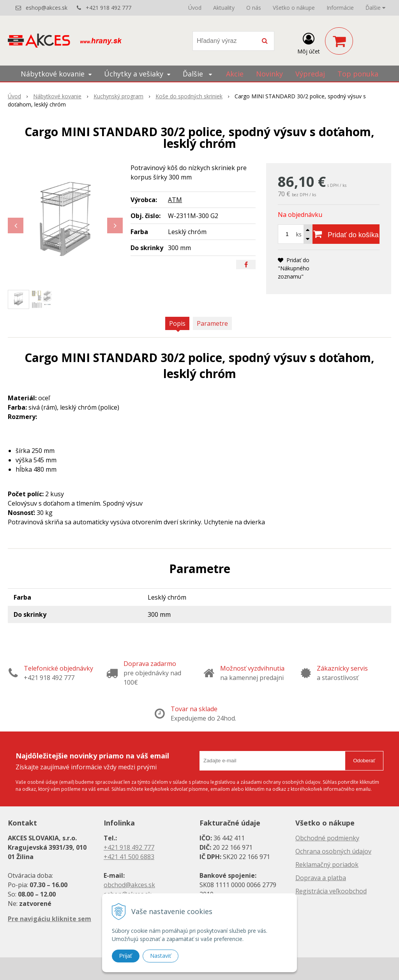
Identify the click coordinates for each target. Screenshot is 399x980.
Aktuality (224, 8)
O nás (254, 8)
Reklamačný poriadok (327, 865)
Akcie (235, 74)
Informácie (340, 8)
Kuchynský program (118, 96)
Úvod (195, 8)
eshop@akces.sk (47, 8)
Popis (177, 323)
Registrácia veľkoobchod (331, 891)
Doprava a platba (321, 878)
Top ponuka (358, 74)
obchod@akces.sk (129, 885)
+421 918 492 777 (109, 8)
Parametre (212, 323)
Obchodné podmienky (327, 838)
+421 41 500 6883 (129, 857)
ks (299, 234)
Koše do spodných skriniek (189, 96)
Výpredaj (310, 74)
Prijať (126, 956)
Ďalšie (375, 8)
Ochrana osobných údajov (333, 851)
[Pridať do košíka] (346, 234)
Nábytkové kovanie (57, 96)
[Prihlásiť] (309, 43)
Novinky (269, 74)
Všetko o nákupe (294, 8)
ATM (175, 200)
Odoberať (364, 761)
